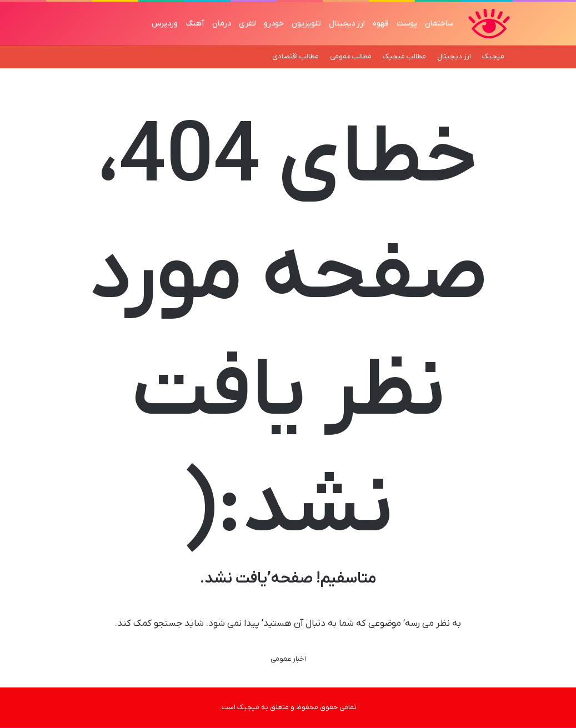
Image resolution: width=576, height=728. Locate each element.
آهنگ (195, 24)
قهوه (381, 24)
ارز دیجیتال (347, 24)
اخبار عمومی (288, 659)
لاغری (247, 24)
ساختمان (439, 24)
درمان (222, 24)
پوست (407, 24)
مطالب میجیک (404, 56)
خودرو (274, 24)
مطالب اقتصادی (295, 56)
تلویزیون (306, 24)
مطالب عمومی (351, 56)
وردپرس (165, 24)
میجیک (493, 56)
